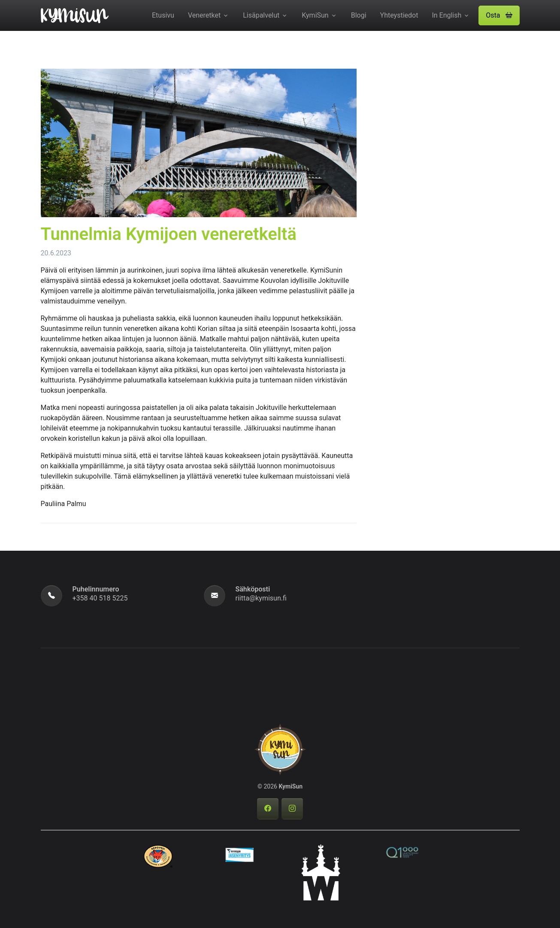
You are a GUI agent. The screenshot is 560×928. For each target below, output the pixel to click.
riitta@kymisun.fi (261, 598)
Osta (499, 15)
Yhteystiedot (399, 15)
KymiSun (315, 15)
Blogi (359, 15)
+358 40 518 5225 (100, 598)
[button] (499, 15)
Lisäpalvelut (261, 15)
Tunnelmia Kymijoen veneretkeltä (169, 234)
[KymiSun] (75, 15)
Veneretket (204, 15)
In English (446, 15)
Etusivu (163, 15)
